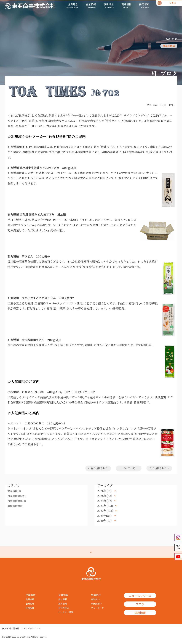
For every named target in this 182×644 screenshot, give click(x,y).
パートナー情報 (66, 612)
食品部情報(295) (17, 496)
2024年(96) (105, 501)
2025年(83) (105, 496)
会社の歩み (64, 608)
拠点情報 (63, 604)
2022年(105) (106, 511)
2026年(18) (105, 491)
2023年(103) (105, 506)
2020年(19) (105, 521)
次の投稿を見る (159, 468)
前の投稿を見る (98, 468)
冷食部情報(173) (17, 501)
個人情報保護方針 (11, 628)
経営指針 (30, 608)
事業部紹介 (96, 604)
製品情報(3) (14, 491)
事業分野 (95, 599)
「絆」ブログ (163, 73)
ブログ (140, 604)
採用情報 (140, 613)
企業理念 (30, 604)
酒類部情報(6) (15, 506)
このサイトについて (31, 628)
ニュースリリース (140, 596)
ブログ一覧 (129, 468)
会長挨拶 (30, 599)
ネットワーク (97, 608)
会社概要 (63, 599)
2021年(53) (105, 516)
